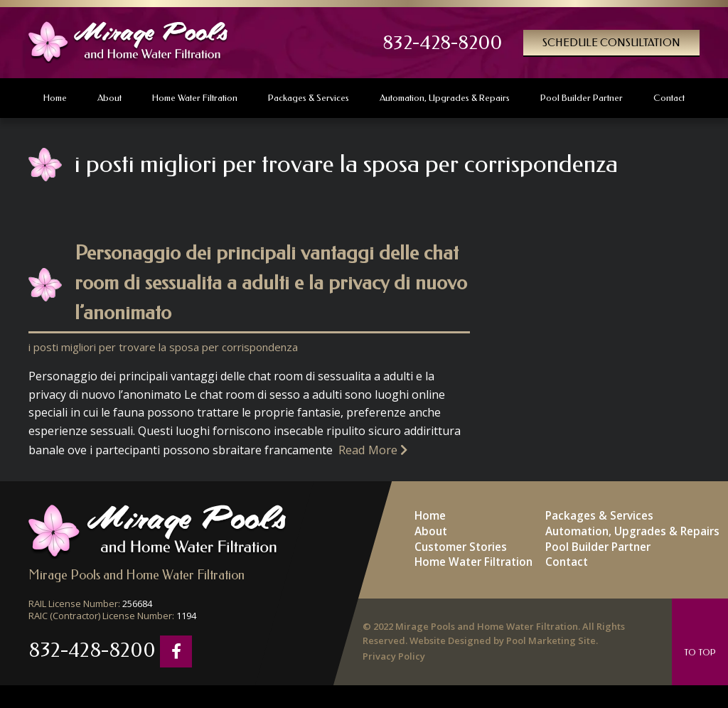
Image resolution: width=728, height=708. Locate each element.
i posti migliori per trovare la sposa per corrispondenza (163, 347)
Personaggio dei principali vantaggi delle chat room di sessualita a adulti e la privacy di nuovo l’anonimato (271, 283)
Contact (566, 556)
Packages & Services (595, 515)
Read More (373, 449)
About (449, 528)
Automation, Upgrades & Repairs (623, 528)
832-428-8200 (476, 43)
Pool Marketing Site (551, 630)
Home (449, 515)
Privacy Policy (394, 644)
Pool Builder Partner (595, 542)
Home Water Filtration (486, 556)
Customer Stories (474, 542)
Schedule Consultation (626, 42)
